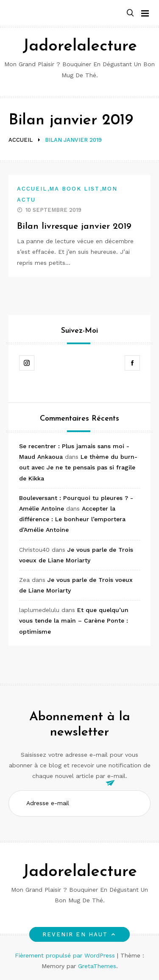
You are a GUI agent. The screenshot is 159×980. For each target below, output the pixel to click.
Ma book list (75, 189)
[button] (130, 13)
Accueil (32, 189)
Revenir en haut (79, 934)
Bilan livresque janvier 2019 (74, 226)
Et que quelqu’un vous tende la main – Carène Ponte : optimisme (74, 621)
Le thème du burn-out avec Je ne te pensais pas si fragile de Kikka (78, 467)
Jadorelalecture (80, 46)
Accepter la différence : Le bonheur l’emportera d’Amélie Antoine (72, 519)
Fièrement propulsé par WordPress (66, 955)
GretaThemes (97, 966)
